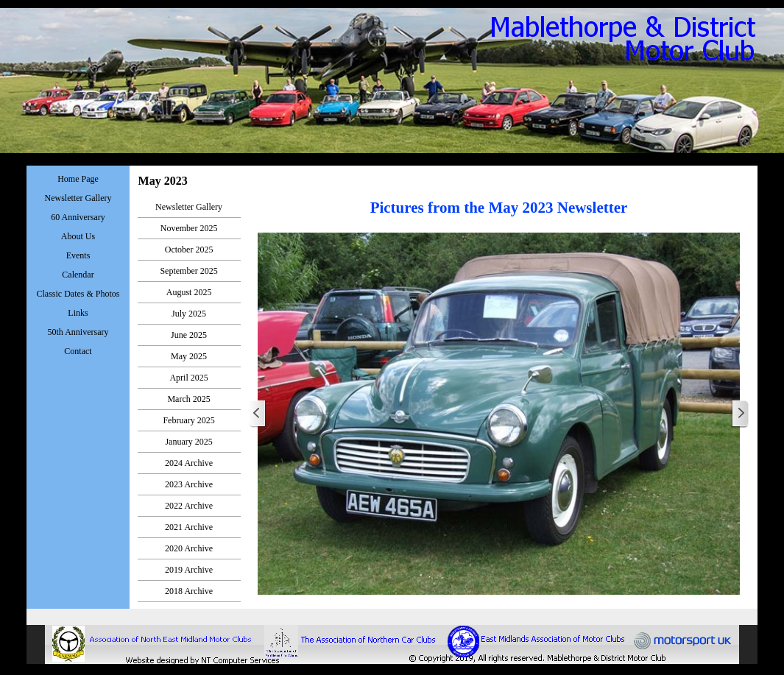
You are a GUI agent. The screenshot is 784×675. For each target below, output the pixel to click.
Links (78, 313)
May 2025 (189, 356)
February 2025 (188, 420)
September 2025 (188, 271)
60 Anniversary (78, 217)
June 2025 (189, 335)
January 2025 (188, 442)
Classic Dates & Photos (78, 294)
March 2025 (188, 399)
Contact (78, 351)
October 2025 (189, 250)
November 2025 (189, 228)
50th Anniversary (78, 332)
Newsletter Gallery (189, 207)
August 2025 (189, 292)
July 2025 (189, 314)
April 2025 (188, 378)
